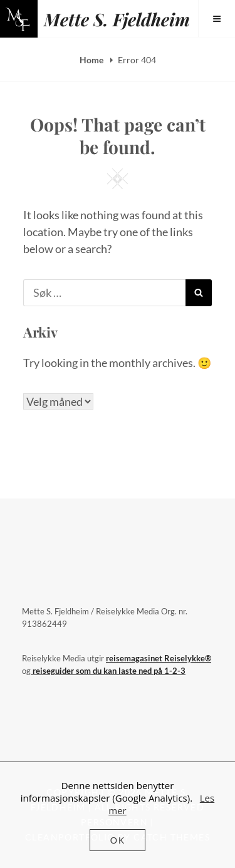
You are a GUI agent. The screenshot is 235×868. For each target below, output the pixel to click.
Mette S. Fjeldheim (117, 19)
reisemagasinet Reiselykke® (159, 658)
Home (92, 60)
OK (118, 840)
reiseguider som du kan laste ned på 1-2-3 (108, 671)
